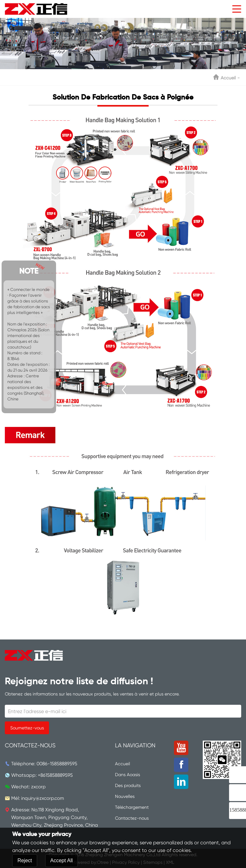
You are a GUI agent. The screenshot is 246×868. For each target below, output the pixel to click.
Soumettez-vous (27, 728)
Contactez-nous (132, 818)
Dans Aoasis (127, 775)
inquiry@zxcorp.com (43, 798)
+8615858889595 (55, 775)
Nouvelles (125, 796)
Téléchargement (132, 807)
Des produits (128, 785)
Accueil (228, 78)
